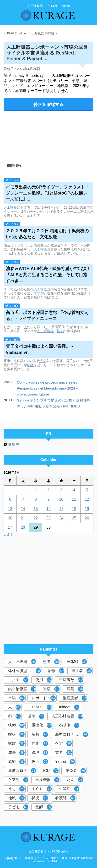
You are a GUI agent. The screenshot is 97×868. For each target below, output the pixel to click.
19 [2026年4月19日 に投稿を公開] (87, 509)
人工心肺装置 (67, 716)
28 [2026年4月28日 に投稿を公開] (23, 527)
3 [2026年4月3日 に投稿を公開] (61, 490)
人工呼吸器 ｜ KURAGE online (49, 852)
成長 (16, 753)
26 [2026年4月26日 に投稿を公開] (87, 518)
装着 (40, 734)
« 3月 (8, 534)
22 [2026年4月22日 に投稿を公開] (36, 518)
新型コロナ (22, 771)
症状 (30, 365)
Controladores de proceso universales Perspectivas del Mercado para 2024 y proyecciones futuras (47, 388)
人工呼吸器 (12, 207)
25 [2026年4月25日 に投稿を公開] (74, 518)
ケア (63, 743)
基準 (36, 716)
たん (75, 780)
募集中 (14, 444)
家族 (16, 743)
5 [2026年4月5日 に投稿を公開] (87, 490)
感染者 (76, 771)
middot (69, 707)
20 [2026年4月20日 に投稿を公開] (10, 518)
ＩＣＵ (42, 789)
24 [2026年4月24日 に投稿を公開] (61, 518)
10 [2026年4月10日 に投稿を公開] (61, 499)
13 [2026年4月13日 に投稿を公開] (10, 509)
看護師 (65, 798)
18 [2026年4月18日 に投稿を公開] (74, 509)
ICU (51, 771)
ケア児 (18, 780)
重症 (51, 689)
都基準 (69, 725)
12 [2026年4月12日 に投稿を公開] (87, 499)
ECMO (77, 662)
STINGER (56, 861)
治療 (74, 249)
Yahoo (65, 762)
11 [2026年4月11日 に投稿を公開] (74, 499)
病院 (75, 689)
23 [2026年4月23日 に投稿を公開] (48, 518)
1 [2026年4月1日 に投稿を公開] (36, 490)
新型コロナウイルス (72, 734)
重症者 (82, 671)
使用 (44, 680)
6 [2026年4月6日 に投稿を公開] (10, 499)
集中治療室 (22, 689)
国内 (60, 331)
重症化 (42, 725)
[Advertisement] (48, 135)
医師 (44, 807)
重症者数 (71, 680)
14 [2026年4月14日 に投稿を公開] (23, 509)
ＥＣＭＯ (40, 707)
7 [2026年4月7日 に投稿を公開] (23, 499)
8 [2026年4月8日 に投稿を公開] (36, 499)
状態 (16, 725)
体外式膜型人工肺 (24, 671)
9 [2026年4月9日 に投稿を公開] (49, 499)
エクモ (18, 680)
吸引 (40, 762)
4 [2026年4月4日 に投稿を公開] (74, 490)
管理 (40, 753)
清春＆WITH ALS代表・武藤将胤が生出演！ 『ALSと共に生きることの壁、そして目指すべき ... (48, 275)
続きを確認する (48, 104)
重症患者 (75, 698)
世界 (40, 743)
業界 (63, 753)
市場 (16, 698)
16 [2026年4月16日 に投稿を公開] (48, 509)
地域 (16, 798)
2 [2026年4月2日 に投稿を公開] (49, 490)
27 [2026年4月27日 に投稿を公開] (10, 527)
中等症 (69, 789)
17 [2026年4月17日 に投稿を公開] (61, 509)
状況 (40, 798)
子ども (18, 807)
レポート (44, 698)
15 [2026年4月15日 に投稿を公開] (36, 509)
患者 (51, 662)
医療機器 (47, 780)
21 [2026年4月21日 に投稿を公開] (23, 518)
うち (16, 789)
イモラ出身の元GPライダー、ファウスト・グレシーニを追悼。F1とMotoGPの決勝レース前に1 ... (48, 193)
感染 (16, 762)
